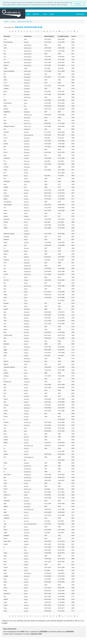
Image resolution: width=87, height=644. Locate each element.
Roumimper (27, 504)
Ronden (26, 402)
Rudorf (26, 541)
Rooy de (26, 448)
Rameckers (27, 97)
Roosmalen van (28, 446)
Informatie (36, 14)
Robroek (26, 329)
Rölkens (26, 379)
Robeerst (27, 327)
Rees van (27, 121)
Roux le (26, 512)
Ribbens (26, 216)
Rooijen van (27, 422)
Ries (25, 245)
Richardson (27, 219)
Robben (26, 318)
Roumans (27, 498)
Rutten (26, 588)
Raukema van (28, 115)
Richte (26, 222)
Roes (25, 367)
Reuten (26, 193)
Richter (26, 225)
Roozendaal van (29, 457)
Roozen (26, 451)
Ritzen (26, 289)
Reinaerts (27, 152)
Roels (26, 364)
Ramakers (27, 83)
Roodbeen (27, 405)
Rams (26, 100)
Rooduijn (26, 411)
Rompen (26, 396)
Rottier (26, 495)
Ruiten (26, 567)
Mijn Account (80, 14)
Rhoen (26, 213)
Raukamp (27, 112)
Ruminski (27, 576)
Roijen (26, 373)
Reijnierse (27, 150)
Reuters (26, 199)
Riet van (26, 248)
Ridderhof (27, 234)
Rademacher (28, 45)
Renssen (26, 164)
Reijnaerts (27, 138)
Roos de (26, 437)
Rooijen (26, 419)
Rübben (26, 535)
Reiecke (26, 132)
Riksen (26, 283)
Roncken (26, 399)
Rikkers (26, 280)
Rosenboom (27, 466)
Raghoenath (27, 71)
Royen (26, 527)
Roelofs (26, 350)
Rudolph (26, 538)
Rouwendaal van (29, 509)
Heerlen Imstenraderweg (25, 21)
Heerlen (13, 21)
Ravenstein (27, 118)
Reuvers (26, 202)
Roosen (26, 443)
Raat (25, 39)
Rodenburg (27, 347)
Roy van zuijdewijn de (30, 524)
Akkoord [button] (78, 4)
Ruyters (26, 608)
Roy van (26, 518)
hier (79, 621)
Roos (25, 428)
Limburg (6, 21)
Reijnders (27, 141)
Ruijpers (26, 544)
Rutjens (26, 579)
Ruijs (25, 547)
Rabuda (26, 42)
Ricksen (26, 231)
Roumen (26, 501)
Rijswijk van (27, 266)
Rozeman (27, 533)
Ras (25, 106)
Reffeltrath (27, 129)
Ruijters (26, 553)
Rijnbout (26, 257)
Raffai (26, 68)
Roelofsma (27, 358)
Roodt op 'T (27, 408)
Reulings (26, 190)
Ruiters (26, 570)
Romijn (26, 385)
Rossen (26, 483)
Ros (25, 460)
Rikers (26, 277)
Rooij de (26, 414)
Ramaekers (27, 74)
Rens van (27, 161)
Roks (25, 376)
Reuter (26, 196)
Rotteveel (27, 492)
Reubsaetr (27, 181)
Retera (26, 176)
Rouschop (27, 506)
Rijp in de (27, 260)
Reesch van (27, 123)
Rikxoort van (28, 286)
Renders (26, 158)
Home (28, 14)
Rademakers (28, 51)
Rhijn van (27, 210)
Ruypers (26, 605)
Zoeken (52, 14)
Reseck (26, 173)
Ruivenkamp (28, 573)
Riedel (26, 237)
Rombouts (27, 382)
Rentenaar (27, 167)
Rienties (26, 242)
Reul (25, 184)
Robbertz (27, 321)
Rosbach (26, 463)
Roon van (27, 425)
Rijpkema (27, 263)
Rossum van (28, 489)
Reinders (27, 155)
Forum (45, 14)
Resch (26, 170)
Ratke (26, 109)
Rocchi (26, 344)
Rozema (26, 530)
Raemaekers (28, 60)
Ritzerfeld (27, 309)
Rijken (26, 251)
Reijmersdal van (29, 135)
